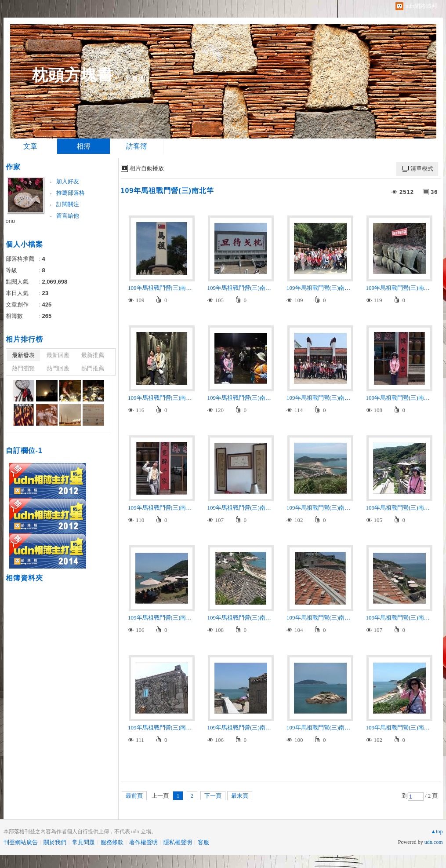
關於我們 (55, 842)
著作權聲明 (143, 842)
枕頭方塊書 (73, 75)
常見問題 (83, 842)
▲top (437, 832)
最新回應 (58, 355)
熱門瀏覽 (23, 368)
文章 (30, 146)
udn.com (434, 842)
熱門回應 (58, 368)
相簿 (83, 146)
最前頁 (134, 796)
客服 (203, 842)
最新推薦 (93, 355)
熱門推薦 (93, 368)
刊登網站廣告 (21, 842)
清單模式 (422, 169)
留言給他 (68, 216)
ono (11, 221)
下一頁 (213, 796)
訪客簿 (137, 146)
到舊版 (135, 78)
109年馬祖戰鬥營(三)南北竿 (167, 191)
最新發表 (23, 355)
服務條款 (112, 842)
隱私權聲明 (178, 842)
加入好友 (68, 181)
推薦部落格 (71, 193)
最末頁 (240, 796)
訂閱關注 (68, 204)
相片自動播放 (147, 168)
